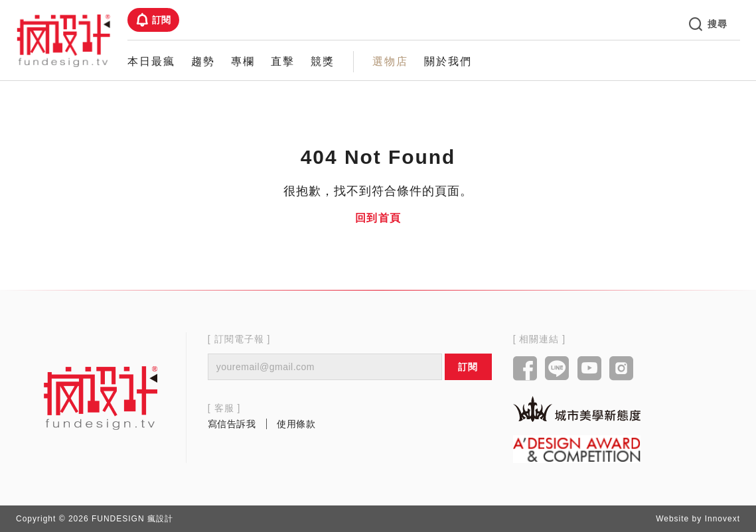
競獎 (323, 61)
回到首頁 (378, 218)
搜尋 (708, 24)
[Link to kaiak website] (577, 409)
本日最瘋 (151, 61)
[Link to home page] (101, 397)
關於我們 (448, 61)
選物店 (390, 61)
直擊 (283, 61)
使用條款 (296, 424)
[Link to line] (557, 369)
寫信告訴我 (232, 424)
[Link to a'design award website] (577, 449)
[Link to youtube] (590, 369)
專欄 (243, 61)
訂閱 (153, 20)
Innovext (722, 519)
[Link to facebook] (525, 369)
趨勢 (203, 61)
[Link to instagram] (622, 369)
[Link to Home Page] (64, 40)
